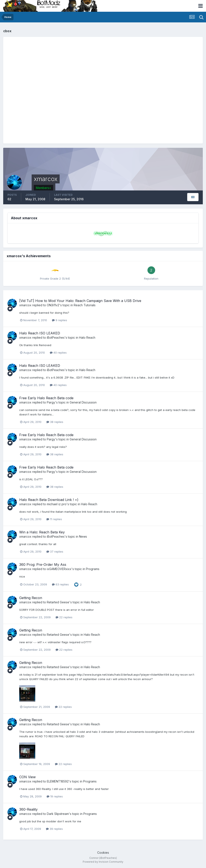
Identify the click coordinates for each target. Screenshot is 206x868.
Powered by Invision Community (103, 862)
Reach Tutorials (85, 305)
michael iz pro (57, 504)
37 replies (55, 552)
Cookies (103, 853)
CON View (27, 777)
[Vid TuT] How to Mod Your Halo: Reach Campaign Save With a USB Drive (80, 301)
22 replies (64, 617)
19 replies (55, 796)
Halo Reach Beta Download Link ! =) (49, 500)
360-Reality (28, 809)
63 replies (60, 584)
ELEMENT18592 (58, 781)
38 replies (55, 422)
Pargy (51, 402)
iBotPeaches (56, 337)
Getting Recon (31, 598)
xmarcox (25, 305)
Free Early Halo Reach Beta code (46, 398)
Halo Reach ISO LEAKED (40, 333)
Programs (93, 569)
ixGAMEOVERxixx (59, 569)
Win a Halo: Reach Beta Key (42, 532)
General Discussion (83, 402)
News (83, 536)
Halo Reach (87, 337)
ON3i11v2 (53, 305)
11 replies (54, 519)
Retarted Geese (58, 602)
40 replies (58, 353)
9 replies (60, 320)
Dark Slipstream (58, 814)
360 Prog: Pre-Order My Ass (43, 565)
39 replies (54, 829)
